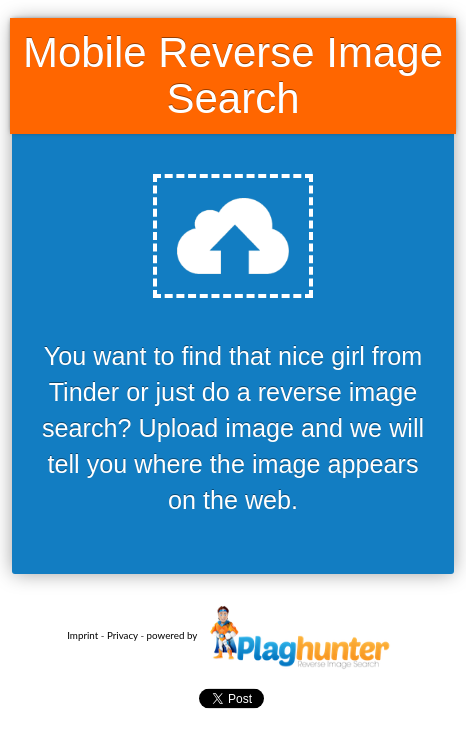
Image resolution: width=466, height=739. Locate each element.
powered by (273, 635)
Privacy (122, 635)
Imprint (82, 635)
